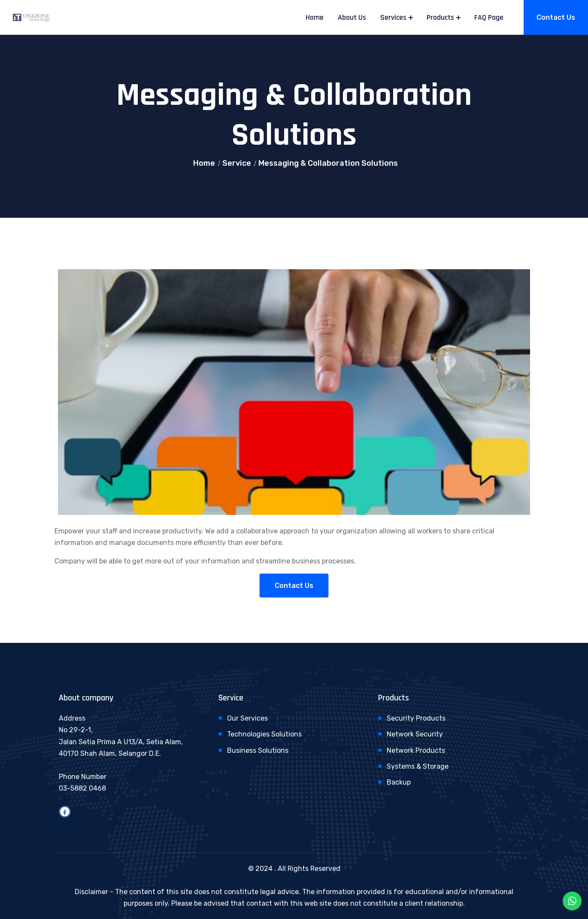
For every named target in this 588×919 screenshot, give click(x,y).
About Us (352, 17)
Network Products (416, 750)
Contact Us (556, 17)
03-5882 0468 (82, 788)
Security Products (416, 718)
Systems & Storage (418, 766)
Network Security (415, 734)
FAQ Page (489, 17)
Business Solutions (258, 750)
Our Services (247, 718)
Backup (399, 782)
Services (393, 17)
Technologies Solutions (264, 734)
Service (237, 163)
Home (315, 17)
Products (440, 17)
